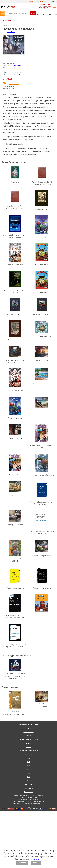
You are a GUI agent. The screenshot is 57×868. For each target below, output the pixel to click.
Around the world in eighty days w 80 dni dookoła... (42, 515)
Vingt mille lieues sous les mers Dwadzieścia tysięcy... (42, 503)
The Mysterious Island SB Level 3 (42, 475)
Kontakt (29, 639)
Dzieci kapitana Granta (15, 265)
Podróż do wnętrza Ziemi (42, 534)
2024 (28, 658)
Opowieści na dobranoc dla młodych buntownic (15, 588)
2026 (28, 650)
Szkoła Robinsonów (42, 411)
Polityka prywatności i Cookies (28, 632)
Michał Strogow (15, 496)
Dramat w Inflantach (15, 439)
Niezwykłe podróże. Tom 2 (42, 314)
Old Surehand (42, 607)
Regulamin (29, 628)
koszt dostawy (29, 1)
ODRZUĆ (36, 863)
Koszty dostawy (29, 624)
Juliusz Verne (11, 32)
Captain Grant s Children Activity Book (42, 447)
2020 (28, 673)
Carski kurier (15, 182)
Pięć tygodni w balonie (15, 525)
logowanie (53, 1)
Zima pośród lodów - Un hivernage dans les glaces (15, 236)
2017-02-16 (17, 75)
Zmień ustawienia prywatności (29, 643)
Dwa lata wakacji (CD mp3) (42, 383)
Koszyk (29, 620)
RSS (43, 696)
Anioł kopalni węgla (42, 210)
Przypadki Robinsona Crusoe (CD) (15, 607)
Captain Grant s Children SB (15, 474)
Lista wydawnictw (29, 680)
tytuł (55, 14)
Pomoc (29, 635)
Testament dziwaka (15, 340)
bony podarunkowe (42, 1)
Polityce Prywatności (35, 859)
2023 (28, 662)
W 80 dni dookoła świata (42, 265)
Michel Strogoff (42, 555)
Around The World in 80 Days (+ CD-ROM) (15, 535)
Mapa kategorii (29, 677)
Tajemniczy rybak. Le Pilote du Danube (15, 291)
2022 (28, 665)
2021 (28, 669)
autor (49, 14)
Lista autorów (29, 684)
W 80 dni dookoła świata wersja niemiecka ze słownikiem (15, 556)
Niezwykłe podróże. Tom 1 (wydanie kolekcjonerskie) (15, 207)
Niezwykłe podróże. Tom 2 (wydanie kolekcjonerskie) (42, 183)
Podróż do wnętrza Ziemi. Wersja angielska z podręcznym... (15, 568)
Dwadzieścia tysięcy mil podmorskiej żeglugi (15, 362)
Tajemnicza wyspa (42, 237)
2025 (28, 654)
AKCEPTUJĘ (22, 863)
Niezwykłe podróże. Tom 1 (15, 314)
